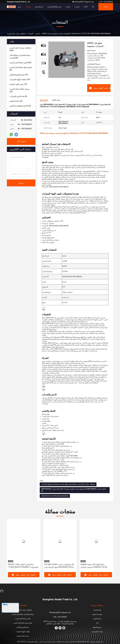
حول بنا (68, 7)
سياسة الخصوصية (97, 632)
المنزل (38, 34)
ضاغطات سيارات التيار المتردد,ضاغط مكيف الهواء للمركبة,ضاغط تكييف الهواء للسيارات (68, 484)
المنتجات (28, 7)
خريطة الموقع (97, 627)
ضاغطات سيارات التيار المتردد (16, 34)
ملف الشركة (97, 610)
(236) (20, 49)
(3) (20, 106)
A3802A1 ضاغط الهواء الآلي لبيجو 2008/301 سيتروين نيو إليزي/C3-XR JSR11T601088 (94, 566)
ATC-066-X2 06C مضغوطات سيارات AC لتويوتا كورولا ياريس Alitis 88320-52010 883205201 (59, 566)
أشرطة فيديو (39, 7)
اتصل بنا (77, 7)
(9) (21, 69)
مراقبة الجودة (97, 619)
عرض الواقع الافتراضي (54, 7)
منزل (19, 7)
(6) (18, 96)
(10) (20, 90)
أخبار (97, 623)
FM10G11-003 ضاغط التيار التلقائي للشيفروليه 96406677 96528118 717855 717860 (23, 566)
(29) (20, 63)
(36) (20, 57)
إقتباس (106, 7)
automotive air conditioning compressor (55, 496)
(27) (19, 75)
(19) (20, 79)
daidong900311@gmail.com (83, 2)
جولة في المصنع (97, 614)
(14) (18, 84)
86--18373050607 (106, 2)
